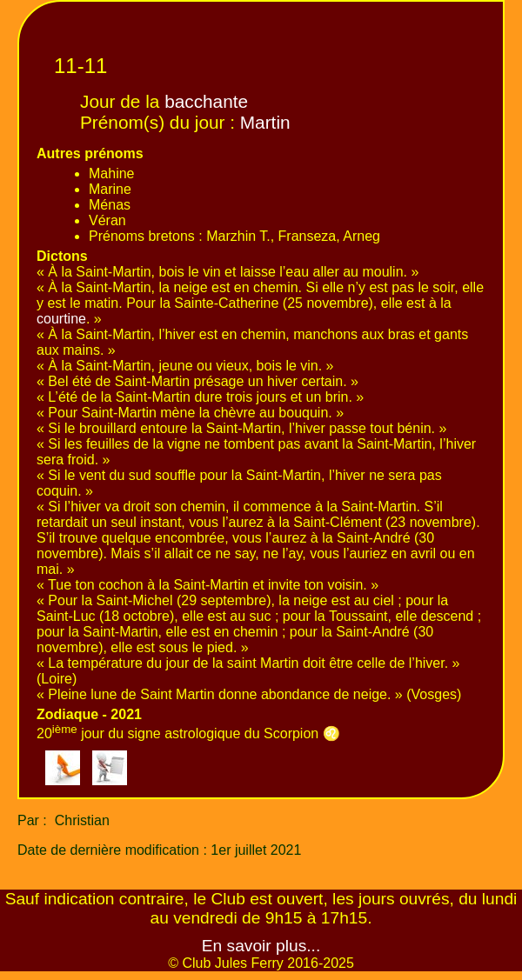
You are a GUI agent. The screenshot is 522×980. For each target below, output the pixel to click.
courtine (61, 319)
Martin (265, 122)
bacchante (206, 101)
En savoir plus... (261, 946)
